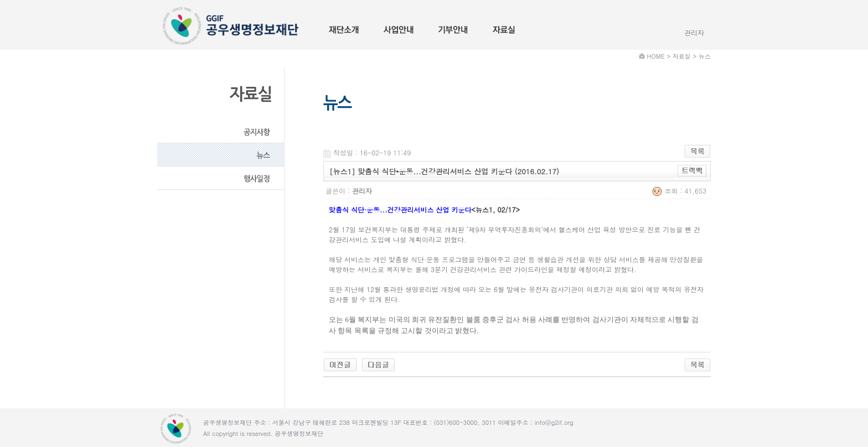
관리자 (694, 32)
